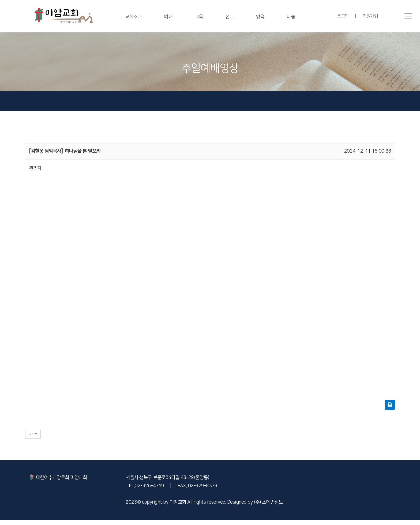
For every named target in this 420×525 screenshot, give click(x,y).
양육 (260, 17)
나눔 (292, 17)
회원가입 (370, 16)
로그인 (342, 16)
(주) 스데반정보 (268, 508)
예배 (168, 17)
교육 (199, 17)
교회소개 (133, 17)
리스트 (33, 439)
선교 (230, 17)
